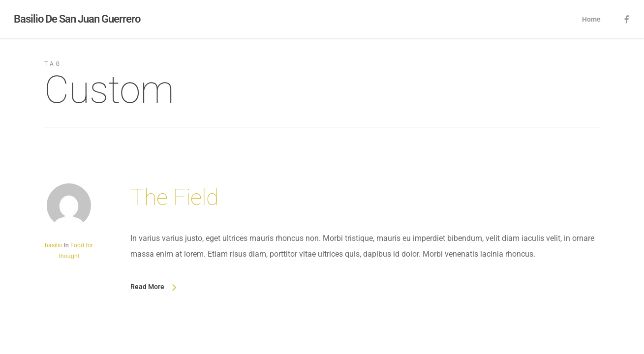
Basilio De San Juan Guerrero (77, 19)
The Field (174, 197)
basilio (54, 245)
